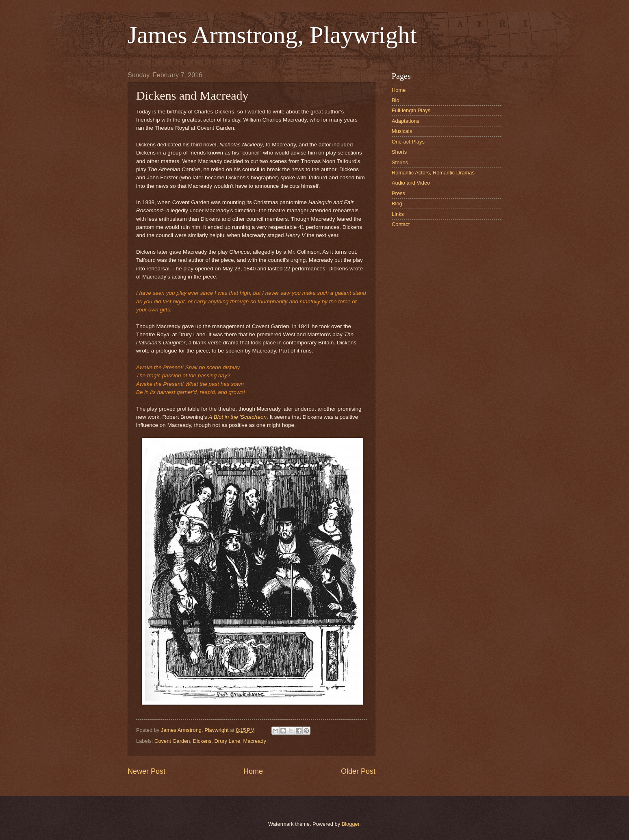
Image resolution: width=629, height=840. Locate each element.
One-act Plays (408, 142)
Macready (255, 741)
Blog (397, 203)
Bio (396, 100)
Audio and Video (411, 183)
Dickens (202, 741)
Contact (401, 224)
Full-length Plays (411, 110)
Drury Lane (228, 741)
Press (398, 193)
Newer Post (146, 771)
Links (398, 214)
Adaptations (406, 121)
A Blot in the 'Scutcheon (238, 417)
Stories (400, 162)
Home (253, 771)
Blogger (351, 824)
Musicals (402, 131)
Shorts (399, 152)
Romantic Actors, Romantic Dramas (433, 173)
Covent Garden (172, 741)
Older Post (358, 771)
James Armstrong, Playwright (272, 35)
